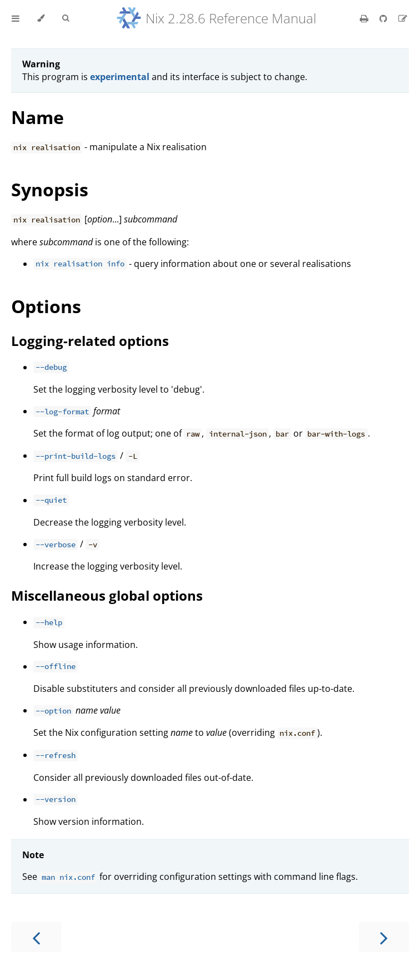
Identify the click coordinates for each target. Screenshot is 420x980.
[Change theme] (41, 18)
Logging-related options (90, 341)
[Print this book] (365, 18)
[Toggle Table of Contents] (16, 18)
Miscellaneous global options (107, 595)
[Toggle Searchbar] (66, 18)
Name (37, 117)
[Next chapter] (384, 937)
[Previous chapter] (36, 937)
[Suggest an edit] (403, 18)
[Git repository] (384, 18)
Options (46, 306)
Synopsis (50, 189)
